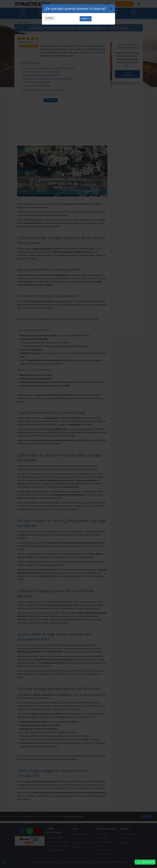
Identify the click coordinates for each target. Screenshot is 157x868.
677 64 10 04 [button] (145, 862)
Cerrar (50, 18)
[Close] (111, 9)
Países (86, 19)
